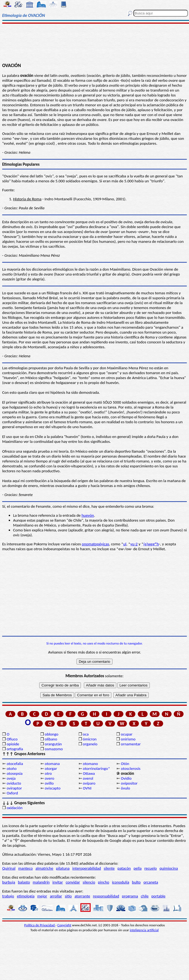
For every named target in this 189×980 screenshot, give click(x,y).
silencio (89, 882)
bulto (136, 882)
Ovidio (126, 778)
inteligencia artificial (144, 930)
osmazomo (54, 749)
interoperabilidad (87, 868)
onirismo (128, 739)
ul (125, 544)
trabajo (8, 896)
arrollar (56, 896)
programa (130, 896)
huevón (88, 515)
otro (48, 773)
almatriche (44, 868)
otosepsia (14, 773)
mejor (42, 896)
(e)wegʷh (151, 544)
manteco (25, 868)
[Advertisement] (94, 43)
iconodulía (121, 882)
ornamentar (131, 744)
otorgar (51, 769)
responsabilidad (106, 896)
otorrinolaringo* (96, 769)
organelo (90, 744)
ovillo (49, 783)
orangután (53, 744)
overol (88, 778)
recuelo (151, 868)
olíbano (51, 739)
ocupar (127, 734)
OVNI (87, 788)
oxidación (14, 808)
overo (49, 778)
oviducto (14, 783)
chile (145, 896)
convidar (73, 882)
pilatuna (63, 868)
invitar (58, 882)
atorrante (82, 896)
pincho (104, 882)
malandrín (41, 882)
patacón (124, 868)
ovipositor (129, 783)
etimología (26, 896)
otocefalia (15, 764)
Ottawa (89, 773)
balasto (24, 882)
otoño (12, 769)
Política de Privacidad (40, 925)
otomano (90, 764)
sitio (68, 896)
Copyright (64, 925)
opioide (13, 744)
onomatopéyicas (95, 544)
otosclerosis (131, 769)
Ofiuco (12, 739)
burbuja (9, 882)
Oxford (12, 793)
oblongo (51, 734)
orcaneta (151, 882)
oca (86, 734)
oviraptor (14, 788)
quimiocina (169, 868)
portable (158, 896)
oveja (11, 778)
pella (137, 868)
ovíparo (89, 783)
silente (109, 868)
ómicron (90, 739)
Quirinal (9, 868)
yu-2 (134, 544)
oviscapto (53, 788)
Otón (125, 764)
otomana (52, 764)
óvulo (126, 788)
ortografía (15, 749)
